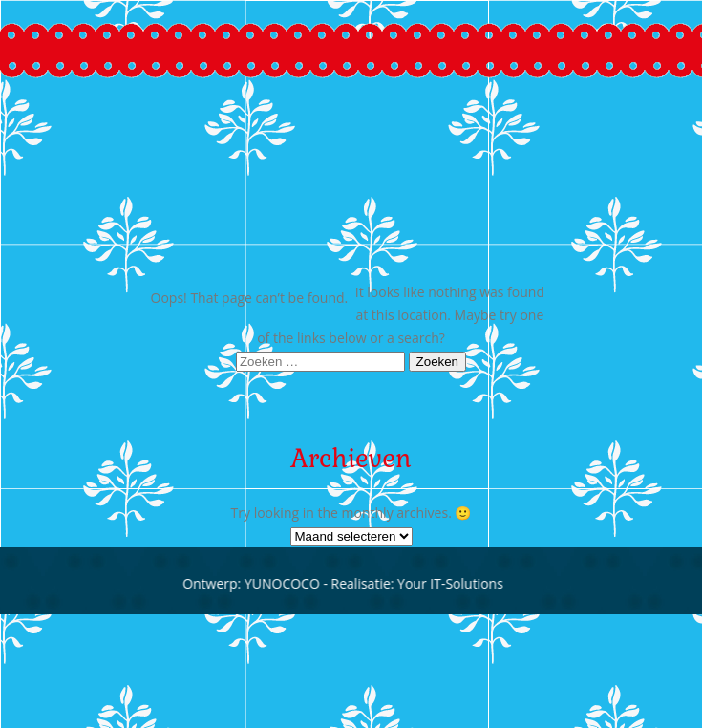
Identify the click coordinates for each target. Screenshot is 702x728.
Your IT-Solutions (445, 583)
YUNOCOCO (277, 583)
